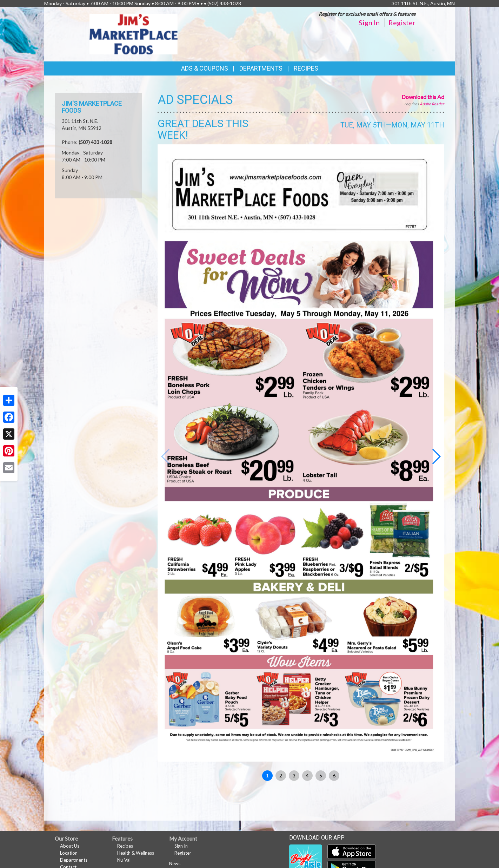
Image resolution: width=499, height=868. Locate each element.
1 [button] (267, 775)
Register (402, 22)
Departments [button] (261, 68)
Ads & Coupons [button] (205, 68)
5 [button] (321, 775)
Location (69, 853)
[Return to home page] (134, 34)
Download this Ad (423, 97)
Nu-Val (124, 860)
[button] (436, 456)
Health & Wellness (136, 853)
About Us (70, 846)
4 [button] (307, 775)
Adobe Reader (432, 104)
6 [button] (334, 775)
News (175, 863)
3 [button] (294, 775)
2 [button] (281, 775)
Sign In (369, 22)
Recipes (306, 68)
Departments (74, 860)
